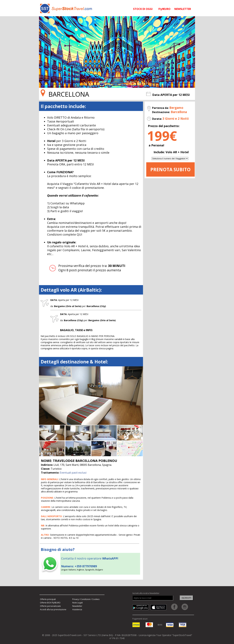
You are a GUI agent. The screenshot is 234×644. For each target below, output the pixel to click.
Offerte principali (48, 599)
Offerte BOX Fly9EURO (50, 603)
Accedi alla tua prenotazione (53, 609)
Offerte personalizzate (50, 606)
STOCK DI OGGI (143, 9)
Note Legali (78, 603)
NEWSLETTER (183, 9)
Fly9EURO (164, 9)
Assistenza (77, 609)
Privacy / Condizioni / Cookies (86, 599)
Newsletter (77, 606)
